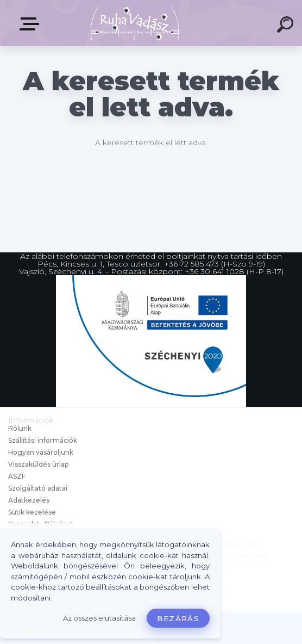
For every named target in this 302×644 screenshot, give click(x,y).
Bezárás (178, 618)
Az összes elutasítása (99, 618)
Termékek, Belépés (32, 24)
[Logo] (135, 23)
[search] (287, 26)
